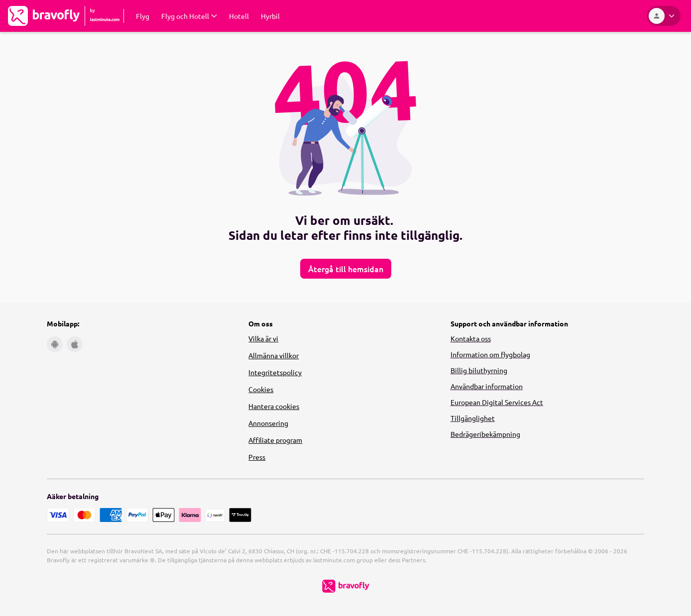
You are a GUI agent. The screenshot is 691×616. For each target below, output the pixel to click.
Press (257, 457)
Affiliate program (275, 440)
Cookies (261, 389)
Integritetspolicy (275, 372)
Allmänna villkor (274, 355)
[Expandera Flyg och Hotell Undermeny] (189, 16)
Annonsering (268, 423)
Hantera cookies (274, 406)
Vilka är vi (263, 338)
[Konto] (664, 16)
